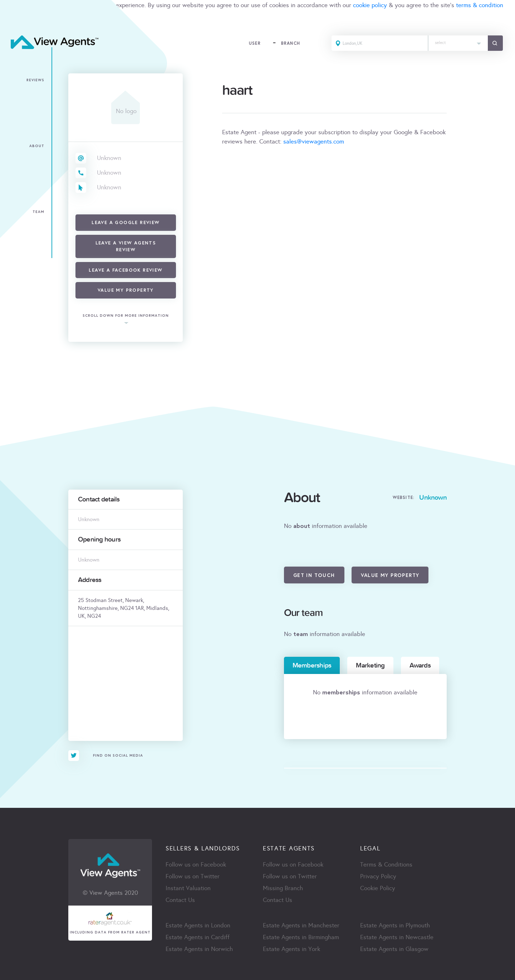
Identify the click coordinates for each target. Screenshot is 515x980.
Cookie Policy (378, 888)
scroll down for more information (126, 316)
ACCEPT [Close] (14, 21)
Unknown (109, 158)
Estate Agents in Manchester (301, 925)
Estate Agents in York (291, 949)
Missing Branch (283, 888)
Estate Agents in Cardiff (198, 937)
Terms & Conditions (386, 865)
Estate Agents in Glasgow (394, 949)
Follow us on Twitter (193, 876)
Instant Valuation (188, 888)
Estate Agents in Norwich (199, 949)
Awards (420, 665)
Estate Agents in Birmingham (301, 937)
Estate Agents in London (198, 925)
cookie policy (370, 5)
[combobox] (458, 43)
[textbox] (458, 41)
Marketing (370, 665)
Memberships (312, 665)
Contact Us (180, 900)
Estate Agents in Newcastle (397, 937)
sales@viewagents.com (314, 142)
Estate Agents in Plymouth (395, 925)
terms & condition (480, 5)
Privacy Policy (378, 876)
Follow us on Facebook (196, 865)
